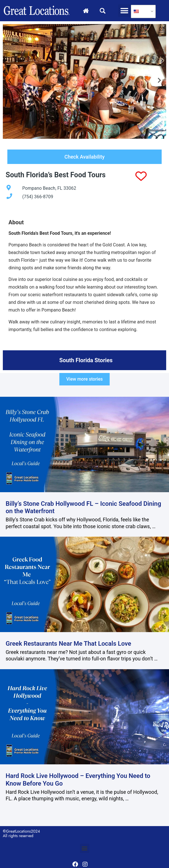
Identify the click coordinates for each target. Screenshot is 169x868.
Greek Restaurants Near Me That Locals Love (68, 644)
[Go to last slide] (10, 81)
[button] (124, 11)
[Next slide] (159, 81)
